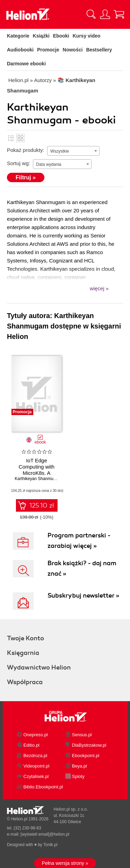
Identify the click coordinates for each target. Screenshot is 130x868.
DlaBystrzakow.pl (89, 745)
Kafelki (20, 138)
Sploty (78, 776)
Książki (41, 36)
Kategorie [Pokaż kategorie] (18, 36)
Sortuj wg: (19, 163)
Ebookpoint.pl (86, 756)
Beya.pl (80, 766)
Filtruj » (26, 177)
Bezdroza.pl (36, 756)
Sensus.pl (82, 735)
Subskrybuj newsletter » (83, 595)
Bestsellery (99, 50)
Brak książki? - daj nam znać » (82, 568)
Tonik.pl (50, 845)
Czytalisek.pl (36, 776)
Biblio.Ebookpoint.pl (43, 787)
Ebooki (61, 36)
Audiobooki (20, 50)
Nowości (73, 50)
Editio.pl (32, 745)
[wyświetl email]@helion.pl (45, 834)
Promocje (48, 50)
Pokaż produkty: (26, 150)
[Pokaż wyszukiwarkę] (91, 14)
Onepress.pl (36, 735)
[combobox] (73, 151)
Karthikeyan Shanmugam (38, 479)
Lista (11, 138)
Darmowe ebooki (26, 64)
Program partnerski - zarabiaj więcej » (79, 541)
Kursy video (87, 36)
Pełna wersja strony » (65, 863)
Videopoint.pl (37, 766)
